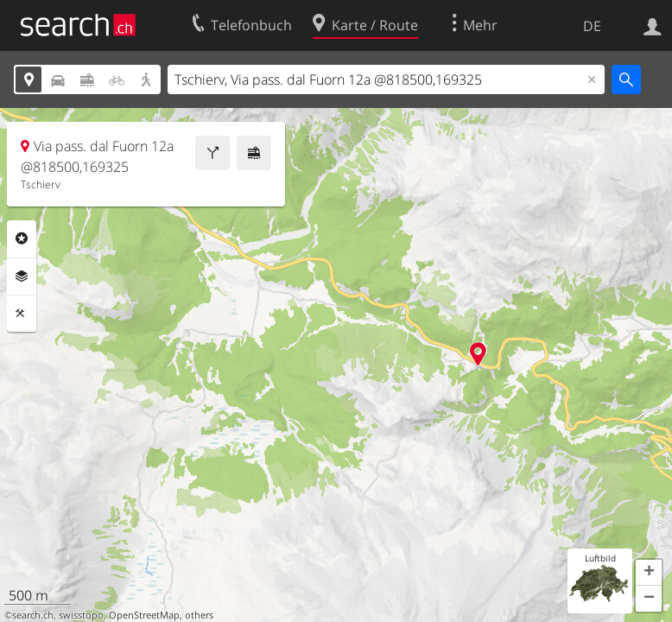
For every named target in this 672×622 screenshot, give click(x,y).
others (199, 615)
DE (592, 26)
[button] (649, 573)
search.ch (33, 615)
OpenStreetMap (144, 615)
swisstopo (81, 615)
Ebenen (22, 276)
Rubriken (22, 238)
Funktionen (22, 314)
